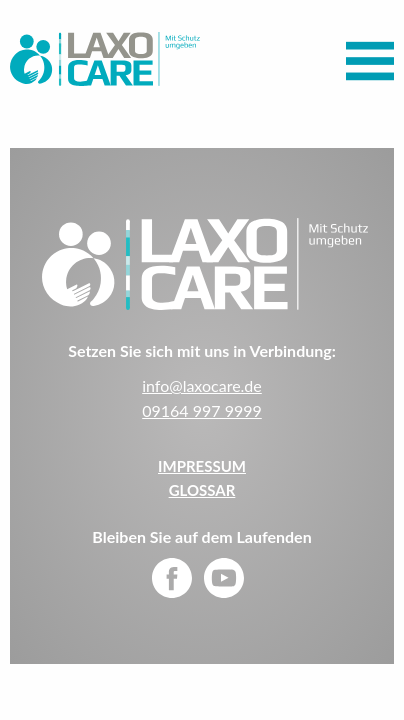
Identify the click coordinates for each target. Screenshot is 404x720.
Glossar (202, 490)
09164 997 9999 (202, 410)
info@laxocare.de (202, 385)
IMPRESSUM (202, 466)
